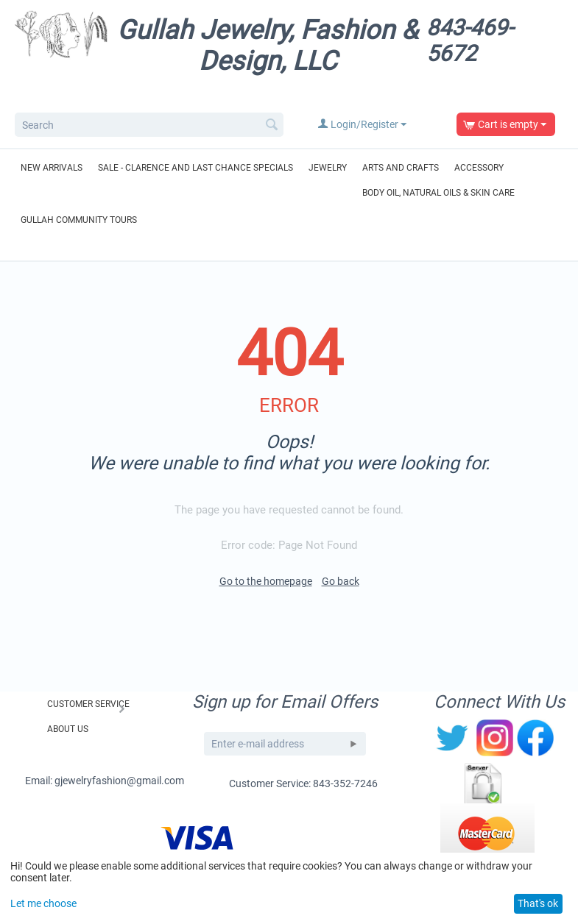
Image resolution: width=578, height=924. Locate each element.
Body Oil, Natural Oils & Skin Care (438, 193)
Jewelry (328, 168)
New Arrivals (52, 168)
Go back (341, 581)
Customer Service (88, 704)
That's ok (538, 903)
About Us (68, 729)
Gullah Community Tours (79, 220)
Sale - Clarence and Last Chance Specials (195, 168)
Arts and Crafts (401, 168)
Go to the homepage (266, 581)
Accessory (479, 168)
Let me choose (43, 903)
